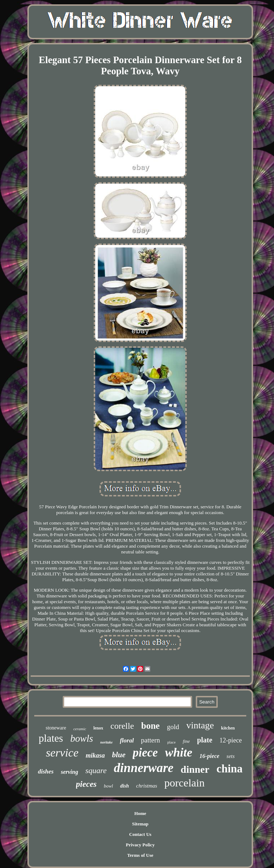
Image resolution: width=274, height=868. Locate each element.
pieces (86, 784)
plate (205, 740)
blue (119, 755)
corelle (122, 726)
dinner (195, 769)
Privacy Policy (140, 845)
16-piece (209, 756)
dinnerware (144, 768)
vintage (200, 725)
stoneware (56, 728)
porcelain (185, 783)
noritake (106, 742)
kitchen (228, 728)
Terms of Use (140, 855)
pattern (151, 740)
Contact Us (140, 834)
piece (145, 753)
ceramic (79, 729)
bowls (82, 738)
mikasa (95, 755)
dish (124, 786)
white (179, 752)
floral (127, 740)
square (96, 770)
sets (231, 756)
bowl (108, 786)
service (62, 753)
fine (186, 741)
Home (140, 813)
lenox (98, 728)
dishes (46, 771)
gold (173, 727)
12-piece (231, 740)
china (229, 769)
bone (151, 726)
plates (51, 738)
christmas (146, 786)
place (171, 742)
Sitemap (140, 824)
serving (70, 772)
